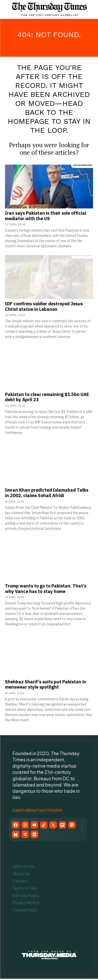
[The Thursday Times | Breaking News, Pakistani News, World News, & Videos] (50, 9)
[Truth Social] (26, 835)
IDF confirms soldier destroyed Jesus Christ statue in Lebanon (44, 306)
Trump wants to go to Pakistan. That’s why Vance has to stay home (46, 589)
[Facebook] (16, 825)
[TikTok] (46, 825)
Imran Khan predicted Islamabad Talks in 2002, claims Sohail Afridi (47, 493)
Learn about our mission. (38, 810)
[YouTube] (36, 825)
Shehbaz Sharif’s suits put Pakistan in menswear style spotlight (46, 685)
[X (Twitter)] (56, 825)
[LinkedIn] (36, 835)
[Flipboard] (66, 825)
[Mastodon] (76, 825)
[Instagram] (26, 825)
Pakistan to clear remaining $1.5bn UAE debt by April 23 (47, 397)
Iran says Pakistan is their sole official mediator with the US (46, 216)
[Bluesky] (16, 835)
